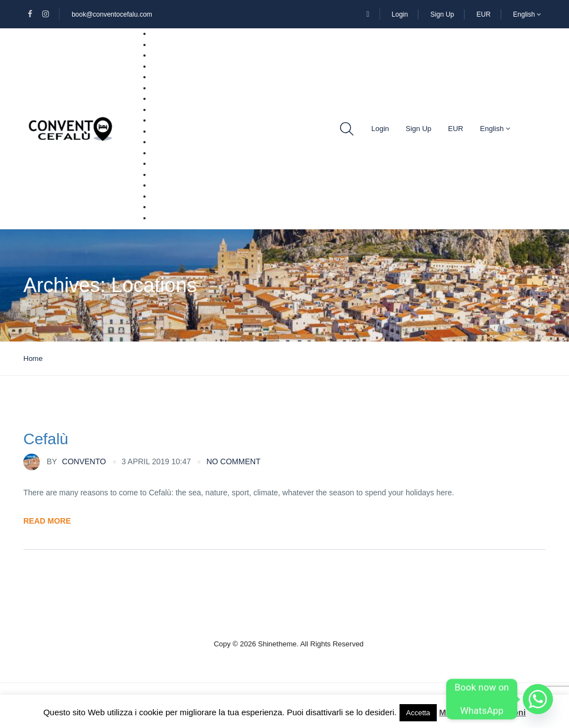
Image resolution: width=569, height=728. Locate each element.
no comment (233, 461)
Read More (47, 521)
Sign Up (443, 14)
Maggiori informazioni (482, 712)
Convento (65, 462)
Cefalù (46, 439)
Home (33, 358)
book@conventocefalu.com (112, 14)
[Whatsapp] (538, 699)
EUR (484, 14)
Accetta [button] (418, 713)
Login (400, 14)
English (527, 14)
